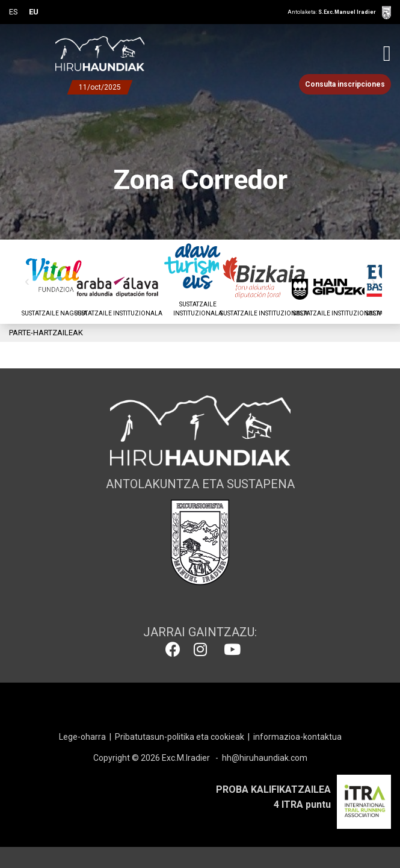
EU (34, 12)
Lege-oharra (82, 737)
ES (14, 12)
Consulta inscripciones (345, 84)
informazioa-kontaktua (297, 737)
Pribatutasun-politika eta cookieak (180, 737)
